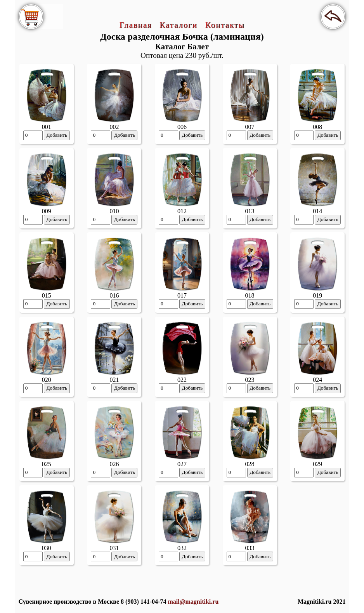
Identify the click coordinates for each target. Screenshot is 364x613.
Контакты (225, 25)
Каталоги (178, 25)
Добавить (57, 135)
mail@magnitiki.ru (193, 602)
